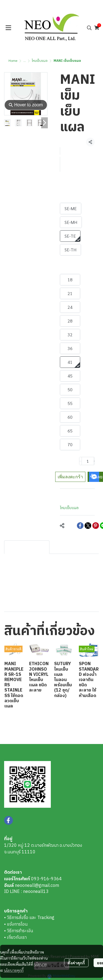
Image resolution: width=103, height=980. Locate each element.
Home (13, 61)
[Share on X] (88, 526)
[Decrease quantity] (80, 461)
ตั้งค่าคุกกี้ (76, 963)
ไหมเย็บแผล (40, 61)
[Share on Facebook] (80, 526)
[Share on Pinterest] (96, 526)
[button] (89, 28)
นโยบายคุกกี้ (14, 970)
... (25, 61)
